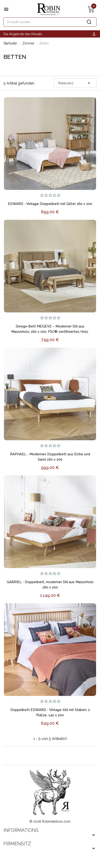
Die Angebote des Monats (23, 34)
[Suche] (50, 22)
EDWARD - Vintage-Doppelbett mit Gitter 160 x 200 (50, 204)
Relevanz (75, 83)
